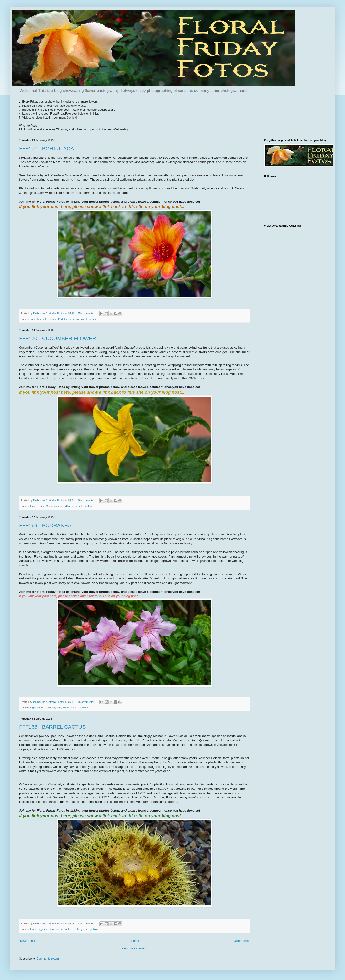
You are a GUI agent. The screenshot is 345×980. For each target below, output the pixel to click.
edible (44, 319)
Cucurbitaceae (54, 506)
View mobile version (135, 948)
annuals (34, 319)
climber (51, 708)
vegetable (78, 506)
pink (59, 708)
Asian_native (37, 506)
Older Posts (241, 941)
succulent (81, 319)
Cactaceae (57, 929)
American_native (39, 929)
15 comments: (86, 313)
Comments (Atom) (48, 959)
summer (93, 319)
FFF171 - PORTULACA (47, 149)
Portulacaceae (66, 319)
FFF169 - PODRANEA (45, 525)
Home (135, 941)
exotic (76, 929)
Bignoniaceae (38, 708)
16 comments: (86, 500)
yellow (88, 506)
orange (53, 319)
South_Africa (70, 708)
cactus (68, 929)
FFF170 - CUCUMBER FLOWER (58, 338)
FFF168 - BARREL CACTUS (52, 727)
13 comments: (86, 923)
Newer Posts (28, 941)
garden (85, 929)
